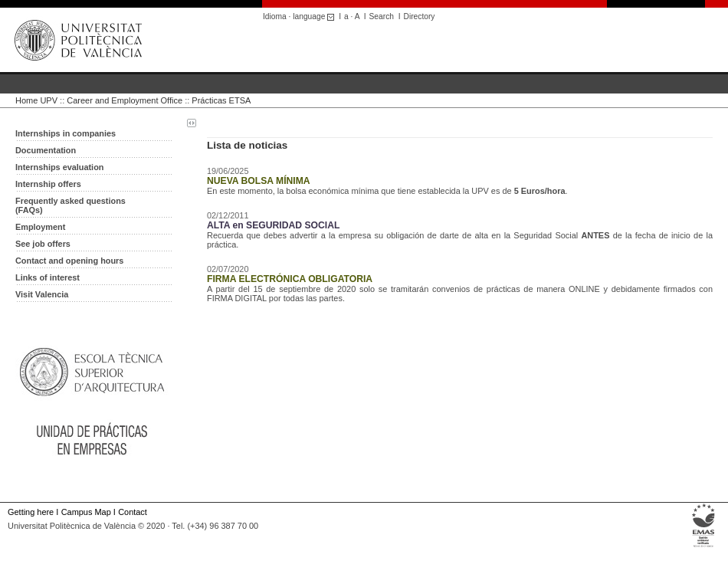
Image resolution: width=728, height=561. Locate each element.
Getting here (31, 512)
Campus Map (86, 512)
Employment (40, 227)
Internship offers (48, 184)
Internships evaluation (59, 167)
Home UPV (36, 100)
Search (382, 16)
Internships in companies (66, 133)
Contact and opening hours (69, 261)
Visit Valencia (42, 294)
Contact (133, 512)
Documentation (46, 150)
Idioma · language (301, 16)
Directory (420, 16)
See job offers (43, 244)
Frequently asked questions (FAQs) (71, 205)
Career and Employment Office (125, 100)
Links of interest (48, 277)
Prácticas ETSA (221, 100)
